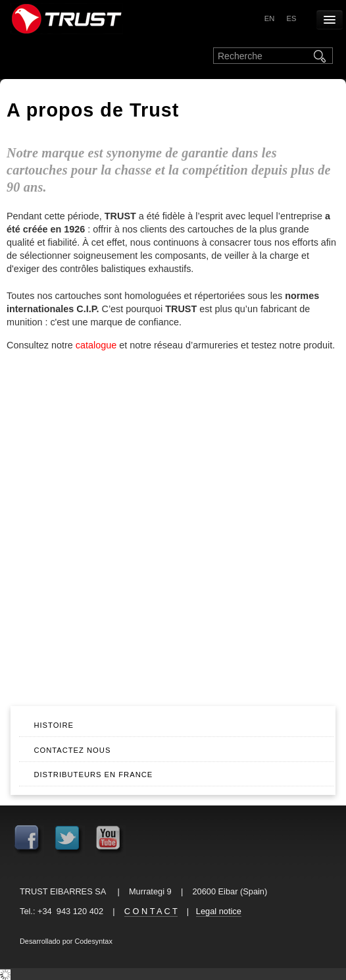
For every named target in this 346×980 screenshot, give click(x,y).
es (291, 18)
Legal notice (219, 911)
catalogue (96, 345)
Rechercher (321, 56)
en (270, 18)
